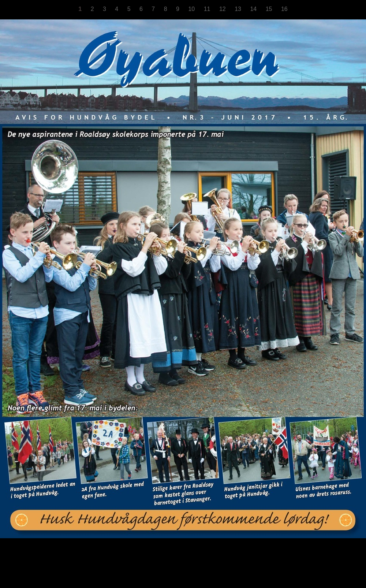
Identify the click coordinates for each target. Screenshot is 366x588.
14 (254, 9)
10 (192, 9)
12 (223, 9)
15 (270, 9)
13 (239, 9)
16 (284, 9)
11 (208, 9)
